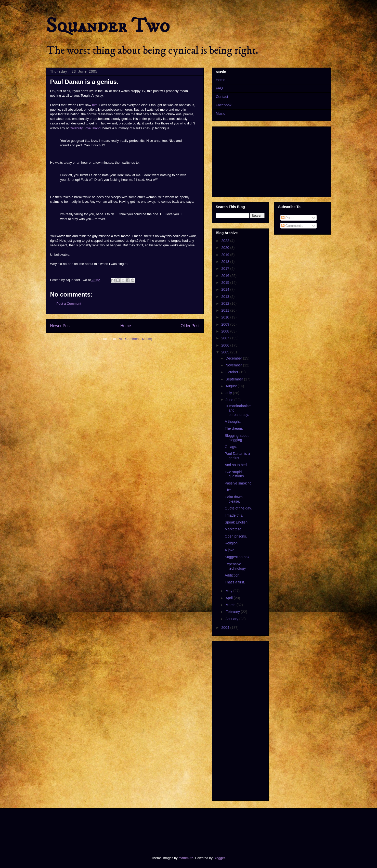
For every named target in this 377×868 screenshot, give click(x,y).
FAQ (219, 88)
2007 (226, 338)
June (230, 400)
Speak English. (236, 522)
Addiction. (232, 575)
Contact (222, 97)
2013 (226, 297)
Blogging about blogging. (236, 438)
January (232, 619)
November (234, 365)
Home (126, 326)
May (229, 591)
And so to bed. (236, 465)
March (231, 605)
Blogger (219, 858)
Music (221, 113)
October (232, 372)
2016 (226, 276)
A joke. (230, 550)
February (233, 612)
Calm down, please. (234, 499)
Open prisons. (236, 536)
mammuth (186, 858)
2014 (226, 289)
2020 (226, 248)
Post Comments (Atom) (135, 339)
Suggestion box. (237, 557)
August (232, 386)
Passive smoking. (238, 483)
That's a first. (235, 582)
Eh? (228, 490)
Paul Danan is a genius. (237, 456)
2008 (226, 331)
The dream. (234, 428)
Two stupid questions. (235, 474)
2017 (226, 269)
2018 (226, 262)
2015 (226, 283)
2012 (226, 303)
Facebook (224, 105)
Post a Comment (69, 304)
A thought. (233, 422)
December (234, 358)
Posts (288, 218)
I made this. (234, 515)
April (230, 598)
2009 (226, 324)
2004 (226, 628)
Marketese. (233, 529)
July (229, 393)
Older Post (190, 326)
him (95, 105)
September (235, 379)
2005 (226, 352)
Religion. (231, 543)
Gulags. (231, 447)
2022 (226, 241)
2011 (226, 310)
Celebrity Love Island (85, 128)
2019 (226, 255)
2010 (226, 317)
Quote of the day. (238, 508)
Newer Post (61, 326)
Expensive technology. (236, 566)
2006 (226, 345)
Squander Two (108, 26)
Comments (292, 226)
